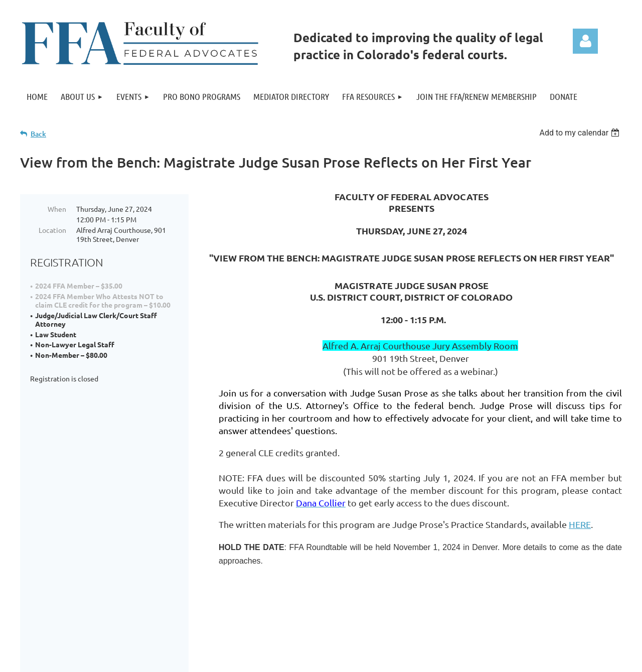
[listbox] (581, 133)
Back (38, 134)
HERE (580, 524)
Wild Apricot (502, 663)
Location (52, 230)
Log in (585, 41)
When (57, 209)
